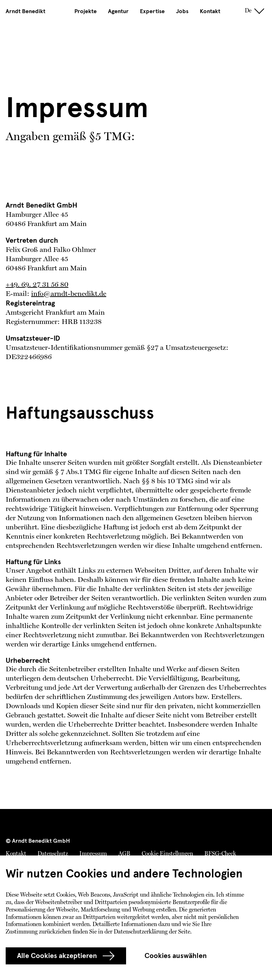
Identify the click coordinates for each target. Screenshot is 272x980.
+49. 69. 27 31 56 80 (37, 285)
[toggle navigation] (259, 11)
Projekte (86, 11)
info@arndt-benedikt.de (69, 294)
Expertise (152, 11)
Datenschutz (53, 854)
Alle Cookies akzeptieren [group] (66, 956)
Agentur (118, 11)
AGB (124, 854)
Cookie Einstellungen (167, 854)
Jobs (182, 11)
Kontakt (210, 11)
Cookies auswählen (176, 956)
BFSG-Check (220, 854)
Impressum (93, 854)
